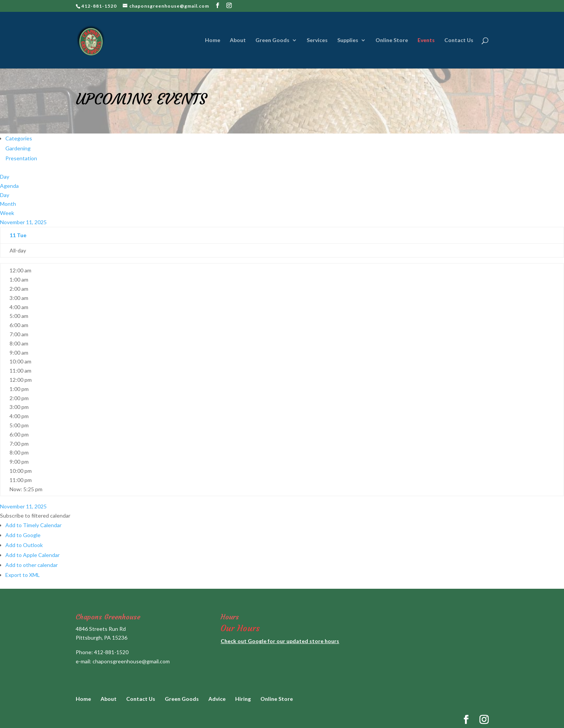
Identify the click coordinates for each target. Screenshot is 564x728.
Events (426, 40)
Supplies (348, 40)
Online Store (392, 40)
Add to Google (23, 535)
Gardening (18, 148)
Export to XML (23, 575)
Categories (19, 138)
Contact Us (459, 40)
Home (213, 40)
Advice (217, 699)
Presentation (21, 158)
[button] (35, 515)
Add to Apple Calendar (33, 555)
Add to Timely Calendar (33, 525)
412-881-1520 (111, 652)
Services (317, 40)
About (238, 40)
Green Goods (272, 40)
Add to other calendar (32, 565)
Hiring (243, 699)
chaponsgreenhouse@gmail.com (131, 661)
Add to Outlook (24, 545)
